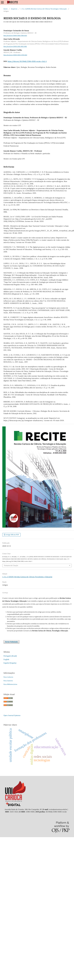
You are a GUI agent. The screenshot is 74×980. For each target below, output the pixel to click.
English (6, 659)
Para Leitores (8, 677)
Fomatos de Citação (11, 565)
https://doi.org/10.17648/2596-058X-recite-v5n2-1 (27, 61)
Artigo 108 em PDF (12, 535)
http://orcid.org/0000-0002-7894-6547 (15, 35)
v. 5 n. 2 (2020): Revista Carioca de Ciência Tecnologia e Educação (44, 9)
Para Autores (8, 681)
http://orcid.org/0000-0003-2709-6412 (15, 55)
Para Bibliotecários (10, 684)
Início (6, 9)
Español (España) (10, 663)
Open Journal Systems (12, 715)
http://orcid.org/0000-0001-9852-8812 (15, 46)
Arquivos (14, 9)
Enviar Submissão (11, 642)
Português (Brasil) (10, 656)
